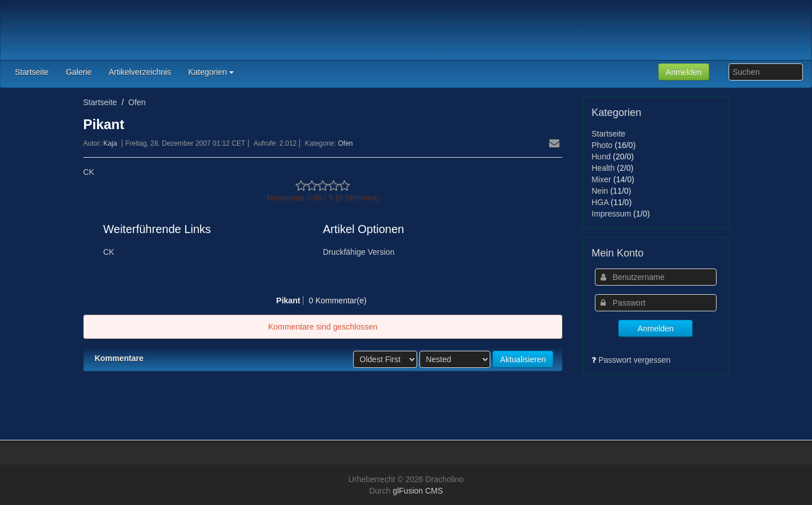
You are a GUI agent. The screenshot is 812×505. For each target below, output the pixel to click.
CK (89, 172)
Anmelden (684, 72)
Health (603, 168)
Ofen (137, 102)
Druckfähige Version (359, 252)
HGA (600, 202)
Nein (600, 191)
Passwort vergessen (634, 360)
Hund (601, 157)
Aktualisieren (523, 359)
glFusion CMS (418, 491)
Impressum (611, 214)
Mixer (601, 179)
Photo (602, 145)
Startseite (100, 102)
